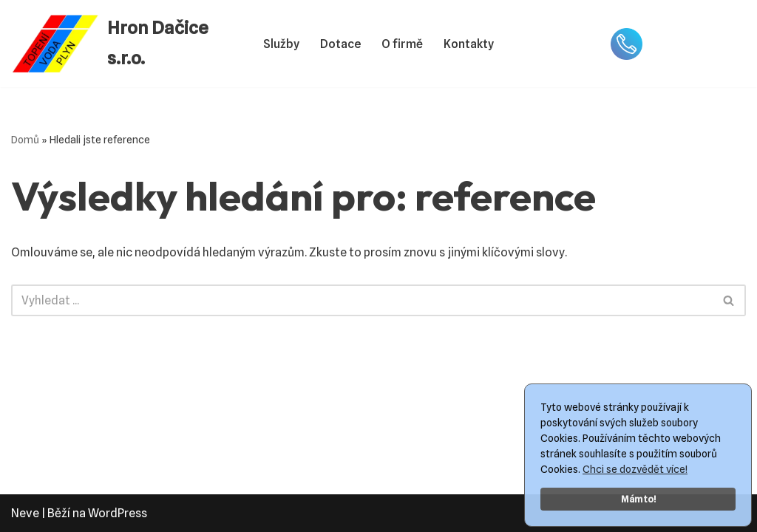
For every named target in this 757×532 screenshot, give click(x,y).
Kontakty (469, 44)
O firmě (402, 44)
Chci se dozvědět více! (635, 469)
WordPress (118, 513)
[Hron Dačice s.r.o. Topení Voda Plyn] (125, 44)
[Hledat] (362, 300)
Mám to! (638, 499)
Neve (25, 513)
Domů (25, 140)
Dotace (340, 44)
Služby (281, 44)
